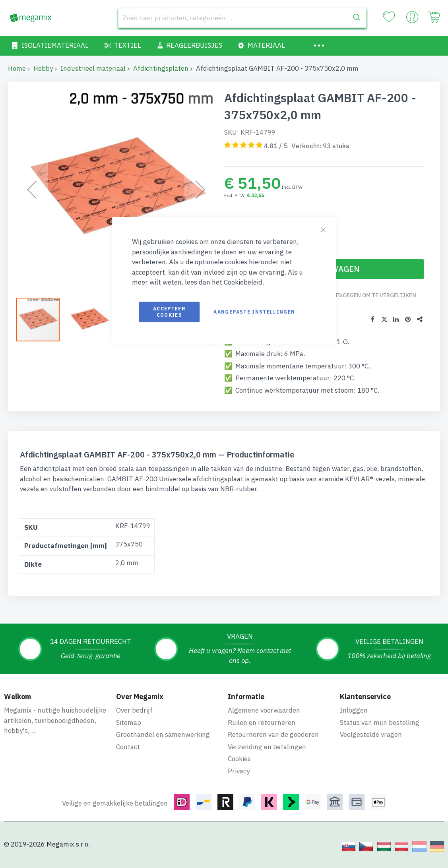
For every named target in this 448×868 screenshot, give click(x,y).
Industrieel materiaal (93, 68)
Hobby (43, 68)
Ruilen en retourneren (262, 722)
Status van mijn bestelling (380, 722)
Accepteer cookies (169, 312)
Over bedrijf (134, 710)
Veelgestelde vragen (371, 734)
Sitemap (129, 722)
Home (17, 68)
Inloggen (354, 710)
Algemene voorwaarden (264, 710)
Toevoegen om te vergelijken (373, 295)
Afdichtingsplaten (161, 68)
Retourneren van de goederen (273, 734)
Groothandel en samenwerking (163, 734)
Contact (128, 746)
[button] (32, 190)
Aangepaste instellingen (254, 312)
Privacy (239, 770)
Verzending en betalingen (267, 746)
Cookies (239, 758)
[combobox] (242, 18)
